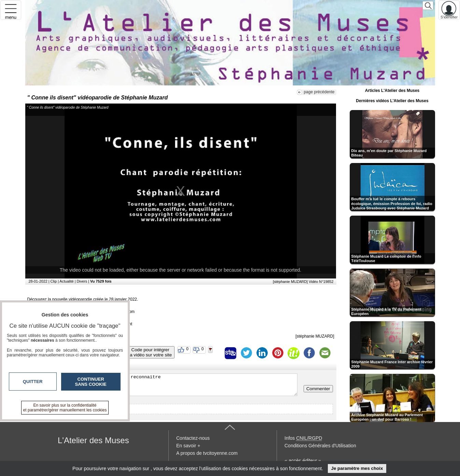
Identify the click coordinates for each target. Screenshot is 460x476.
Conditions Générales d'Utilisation (320, 446)
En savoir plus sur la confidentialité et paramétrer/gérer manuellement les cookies (65, 408)
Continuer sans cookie (91, 382)
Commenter (318, 389)
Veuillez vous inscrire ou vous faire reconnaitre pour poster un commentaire (163, 385)
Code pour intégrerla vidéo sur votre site (150, 352)
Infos (303, 438)
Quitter (33, 382)
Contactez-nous (193, 438)
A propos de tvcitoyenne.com (207, 453)
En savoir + (188, 446)
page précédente (319, 92)
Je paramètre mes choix (357, 468)
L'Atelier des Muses (93, 440)
